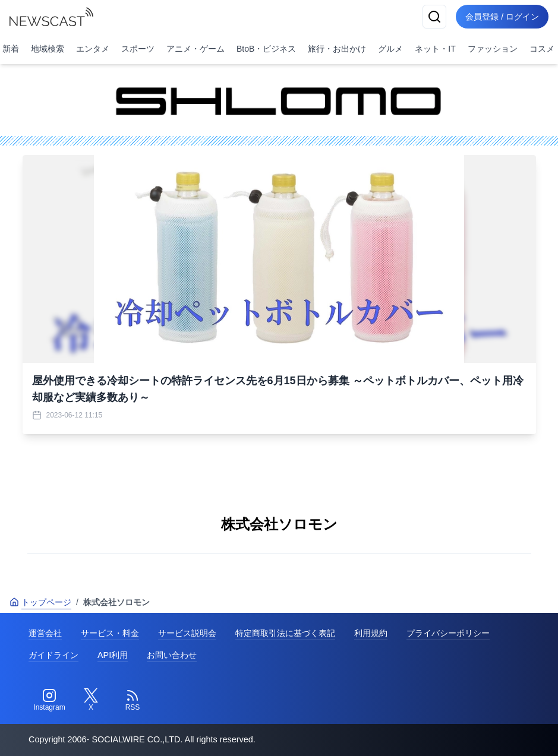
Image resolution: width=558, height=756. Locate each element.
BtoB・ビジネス (266, 49)
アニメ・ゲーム (196, 49)
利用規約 (371, 633)
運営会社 (45, 633)
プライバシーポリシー (448, 633)
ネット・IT (435, 49)
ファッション (493, 49)
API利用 (113, 655)
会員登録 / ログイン (502, 17)
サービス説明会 (187, 633)
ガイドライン (53, 655)
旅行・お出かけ (337, 49)
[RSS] (133, 700)
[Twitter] (91, 700)
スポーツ (138, 49)
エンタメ (93, 49)
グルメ (390, 49)
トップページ (40, 602)
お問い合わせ (172, 655)
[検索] (434, 17)
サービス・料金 (110, 633)
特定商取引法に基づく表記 (285, 633)
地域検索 (48, 49)
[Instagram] (49, 700)
